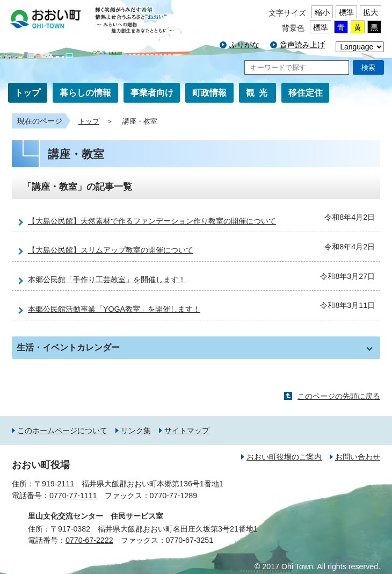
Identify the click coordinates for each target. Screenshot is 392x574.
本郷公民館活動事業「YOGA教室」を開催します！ (114, 309)
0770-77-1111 (73, 496)
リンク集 (136, 430)
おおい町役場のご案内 (284, 457)
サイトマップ (187, 430)
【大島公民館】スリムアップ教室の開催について (111, 250)
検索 (368, 67)
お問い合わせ (358, 457)
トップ (27, 93)
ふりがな (244, 45)
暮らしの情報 (85, 93)
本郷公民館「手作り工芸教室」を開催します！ (107, 279)
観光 (259, 93)
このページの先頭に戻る (339, 396)
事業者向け (152, 93)
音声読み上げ (302, 45)
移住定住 (306, 93)
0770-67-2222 (89, 540)
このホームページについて (62, 430)
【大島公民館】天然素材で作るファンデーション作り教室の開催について (152, 221)
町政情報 (209, 93)
